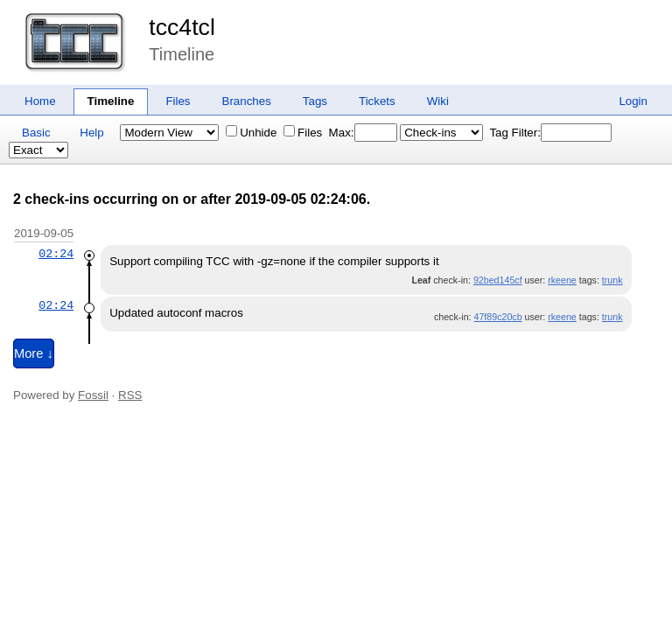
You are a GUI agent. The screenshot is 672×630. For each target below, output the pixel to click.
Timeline (111, 101)
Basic (36, 133)
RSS (130, 395)
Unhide (251, 133)
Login (633, 101)
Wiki (438, 101)
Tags (315, 101)
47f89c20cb (497, 317)
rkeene (562, 280)
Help (91, 133)
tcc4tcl (182, 27)
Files (178, 101)
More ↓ (34, 353)
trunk (612, 280)
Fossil (93, 395)
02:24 (56, 254)
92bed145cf (498, 280)
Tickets (377, 101)
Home (40, 101)
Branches (247, 101)
